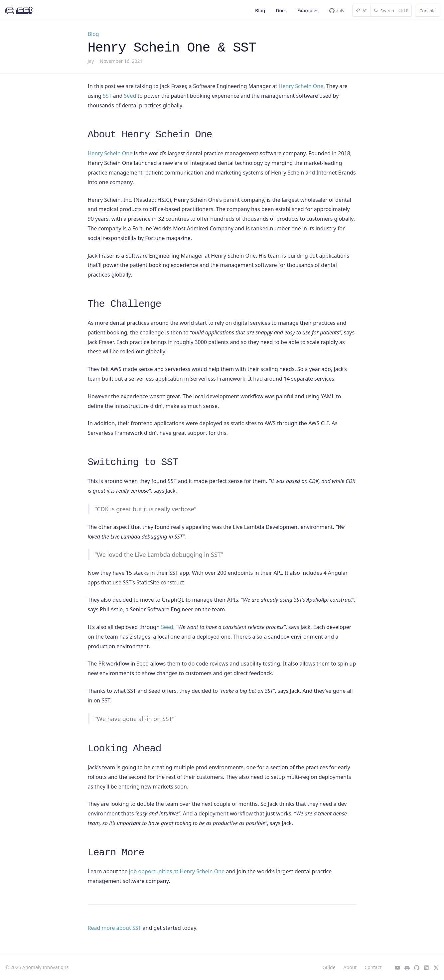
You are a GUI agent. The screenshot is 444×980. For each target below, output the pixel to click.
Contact (373, 967)
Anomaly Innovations (45, 967)
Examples (308, 10)
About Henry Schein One (150, 135)
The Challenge (125, 304)
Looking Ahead (125, 749)
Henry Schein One (301, 86)
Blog (260, 10)
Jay (91, 61)
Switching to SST (133, 462)
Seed (130, 96)
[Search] (391, 11)
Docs (281, 10)
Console (428, 11)
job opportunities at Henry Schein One (177, 871)
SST (107, 96)
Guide (329, 967)
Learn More (116, 853)
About (350, 967)
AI (361, 11)
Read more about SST (115, 928)
